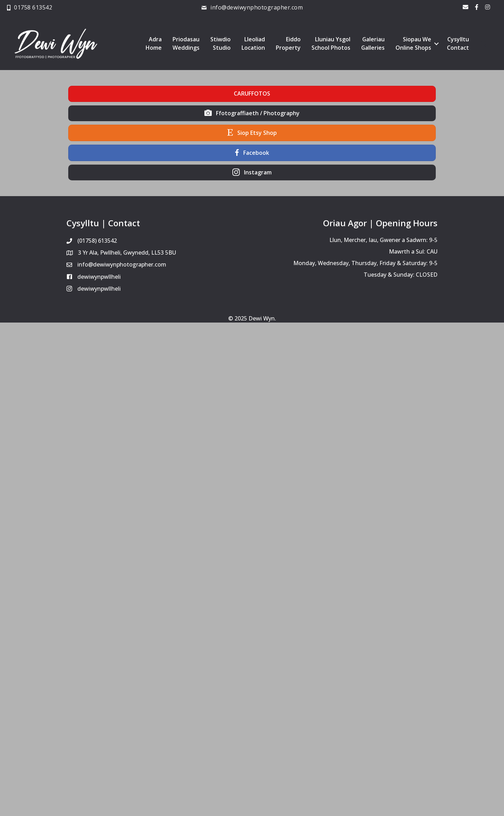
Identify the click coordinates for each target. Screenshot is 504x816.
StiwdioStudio (220, 44)
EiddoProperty (288, 44)
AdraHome (153, 44)
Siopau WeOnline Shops (413, 44)
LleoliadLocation (253, 44)
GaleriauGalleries (373, 44)
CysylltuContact (458, 44)
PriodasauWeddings (186, 44)
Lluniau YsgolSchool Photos (331, 44)
